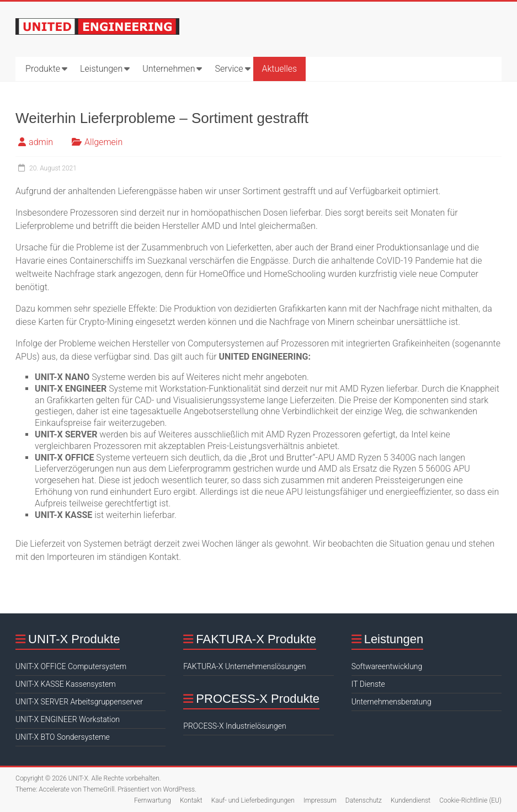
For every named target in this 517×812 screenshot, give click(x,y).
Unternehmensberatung (391, 702)
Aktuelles (280, 69)
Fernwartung (153, 800)
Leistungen (101, 69)
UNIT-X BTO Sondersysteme (63, 737)
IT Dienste (368, 684)
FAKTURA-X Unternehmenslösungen (244, 666)
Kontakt (191, 800)
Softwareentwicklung (387, 666)
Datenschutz (364, 800)
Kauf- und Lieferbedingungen (253, 800)
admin (41, 142)
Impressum (320, 800)
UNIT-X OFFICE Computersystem (71, 666)
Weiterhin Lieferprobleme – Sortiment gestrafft (162, 118)
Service (229, 69)
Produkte (43, 69)
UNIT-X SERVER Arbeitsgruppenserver (79, 702)
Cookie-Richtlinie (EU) (470, 800)
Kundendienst (411, 800)
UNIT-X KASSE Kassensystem (65, 684)
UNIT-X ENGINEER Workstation (68, 719)
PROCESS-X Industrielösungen (234, 726)
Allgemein (103, 142)
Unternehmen (169, 69)
